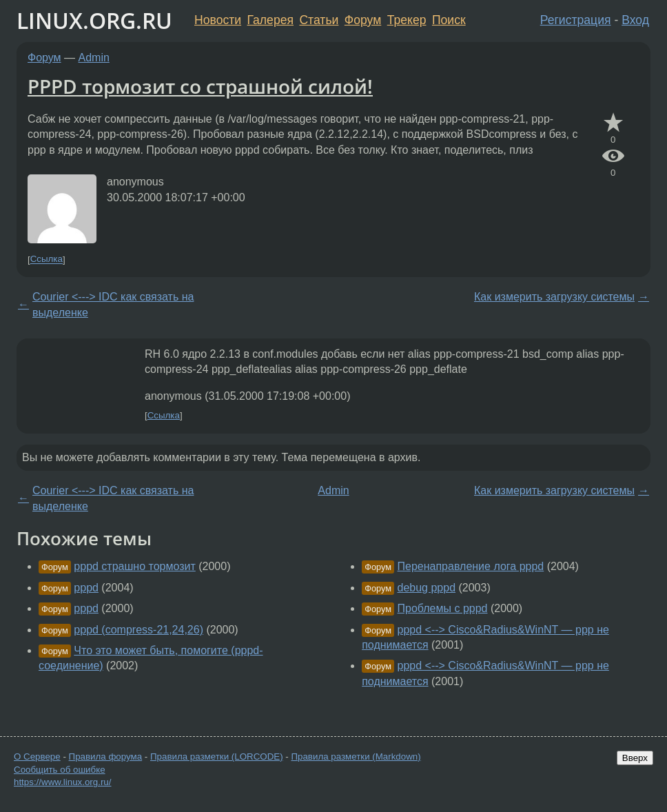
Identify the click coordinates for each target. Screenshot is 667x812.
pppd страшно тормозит (134, 566)
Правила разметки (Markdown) (356, 757)
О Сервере (37, 757)
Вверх (635, 758)
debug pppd (427, 588)
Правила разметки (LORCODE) (217, 757)
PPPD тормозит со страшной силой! (200, 86)
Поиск (449, 20)
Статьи (319, 20)
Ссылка (47, 260)
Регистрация (576, 20)
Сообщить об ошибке (60, 770)
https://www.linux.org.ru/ (62, 782)
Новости (218, 20)
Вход (635, 20)
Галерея (270, 20)
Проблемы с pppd (443, 608)
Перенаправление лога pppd (471, 566)
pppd (86, 588)
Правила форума (106, 757)
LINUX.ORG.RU (94, 20)
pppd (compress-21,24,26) (138, 630)
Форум (363, 20)
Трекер (407, 20)
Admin (94, 58)
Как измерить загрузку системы (554, 297)
